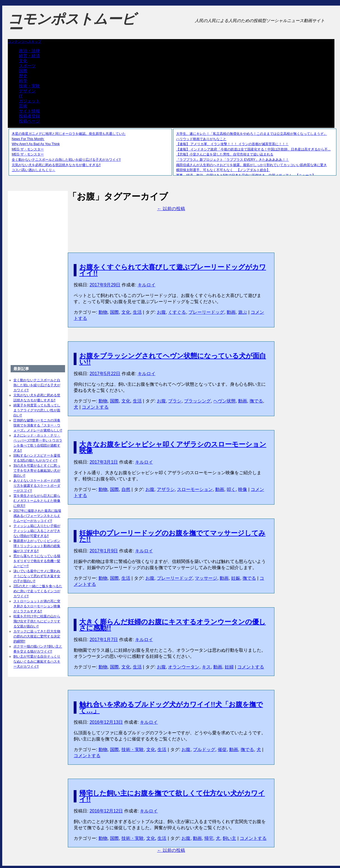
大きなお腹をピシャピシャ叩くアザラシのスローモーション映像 (173, 447)
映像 (243, 489)
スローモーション (195, 489)
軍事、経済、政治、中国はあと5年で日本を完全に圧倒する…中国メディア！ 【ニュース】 (246, 175)
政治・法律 (29, 51)
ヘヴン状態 (224, 401)
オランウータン (184, 667)
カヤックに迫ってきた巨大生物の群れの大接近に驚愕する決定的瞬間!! (37, 636)
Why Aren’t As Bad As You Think (36, 144)
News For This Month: (28, 139)
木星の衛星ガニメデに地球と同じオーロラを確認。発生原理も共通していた (69, 134)
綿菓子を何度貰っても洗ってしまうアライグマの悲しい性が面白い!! (37, 410)
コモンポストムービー (72, 24)
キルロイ (147, 285)
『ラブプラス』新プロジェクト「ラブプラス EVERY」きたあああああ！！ (233, 160)
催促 (222, 750)
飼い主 (229, 838)
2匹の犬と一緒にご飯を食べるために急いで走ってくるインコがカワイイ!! (38, 591)
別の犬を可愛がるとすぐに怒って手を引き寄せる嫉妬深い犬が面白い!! (37, 471)
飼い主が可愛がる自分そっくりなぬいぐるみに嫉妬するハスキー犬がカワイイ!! (37, 661)
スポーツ (27, 66)
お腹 (161, 312)
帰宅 (209, 838)
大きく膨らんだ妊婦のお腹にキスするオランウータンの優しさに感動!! (173, 625)
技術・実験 (29, 86)
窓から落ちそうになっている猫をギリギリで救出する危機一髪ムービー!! (37, 561)
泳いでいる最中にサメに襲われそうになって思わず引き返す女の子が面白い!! (37, 576)
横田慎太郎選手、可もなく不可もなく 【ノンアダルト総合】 (223, 170)
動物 (103, 312)
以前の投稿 (171, 209)
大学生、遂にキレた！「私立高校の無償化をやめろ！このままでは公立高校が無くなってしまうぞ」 (252, 134)
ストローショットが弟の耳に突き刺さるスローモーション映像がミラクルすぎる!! (37, 606)
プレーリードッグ (206, 312)
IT (21, 96)
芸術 (23, 106)
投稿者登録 (29, 116)
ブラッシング (197, 401)
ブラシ (175, 401)
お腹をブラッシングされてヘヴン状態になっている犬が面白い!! (173, 359)
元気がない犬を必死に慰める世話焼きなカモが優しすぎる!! (56, 165)
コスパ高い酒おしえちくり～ (33, 170)
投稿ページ (29, 121)
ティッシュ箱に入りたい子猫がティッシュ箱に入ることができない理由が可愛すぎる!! (37, 531)
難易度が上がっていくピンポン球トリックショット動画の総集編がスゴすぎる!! (37, 546)
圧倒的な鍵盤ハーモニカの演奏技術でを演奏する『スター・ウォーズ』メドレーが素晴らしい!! (38, 425)
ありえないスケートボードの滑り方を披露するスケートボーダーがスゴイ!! (37, 486)
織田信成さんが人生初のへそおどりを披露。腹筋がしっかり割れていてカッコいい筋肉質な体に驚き (252, 165)
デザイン (27, 91)
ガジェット (29, 101)
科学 (23, 81)
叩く (231, 489)
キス (206, 667)
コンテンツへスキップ (25, 42)
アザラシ (166, 489)
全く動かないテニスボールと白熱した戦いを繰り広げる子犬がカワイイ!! (66, 160)
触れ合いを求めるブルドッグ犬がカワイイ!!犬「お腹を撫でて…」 (171, 707)
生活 (137, 312)
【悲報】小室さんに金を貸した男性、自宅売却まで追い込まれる (225, 154)
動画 (231, 312)
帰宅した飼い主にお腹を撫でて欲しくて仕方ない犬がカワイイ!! (172, 796)
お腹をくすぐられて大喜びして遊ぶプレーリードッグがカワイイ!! (173, 270)
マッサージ (206, 578)
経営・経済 (29, 56)
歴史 (23, 76)
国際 (23, 71)
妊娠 (236, 578)
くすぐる (177, 312)
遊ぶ (243, 312)
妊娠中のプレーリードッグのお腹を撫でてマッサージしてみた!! (172, 536)
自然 (126, 489)
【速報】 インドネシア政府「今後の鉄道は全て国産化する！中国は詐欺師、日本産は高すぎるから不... (253, 149)
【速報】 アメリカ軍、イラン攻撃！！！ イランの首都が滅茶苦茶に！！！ (232, 144)
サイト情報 (29, 111)
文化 (23, 61)
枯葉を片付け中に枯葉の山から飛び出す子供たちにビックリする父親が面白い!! (37, 621)
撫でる (256, 401)
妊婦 (229, 667)
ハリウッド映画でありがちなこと (201, 139)
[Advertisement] (171, 224)
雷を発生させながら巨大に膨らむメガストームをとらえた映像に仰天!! (37, 501)
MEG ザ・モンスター (28, 149)
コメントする (95, 407)
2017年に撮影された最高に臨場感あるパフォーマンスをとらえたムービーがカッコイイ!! (37, 516)
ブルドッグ (204, 750)
